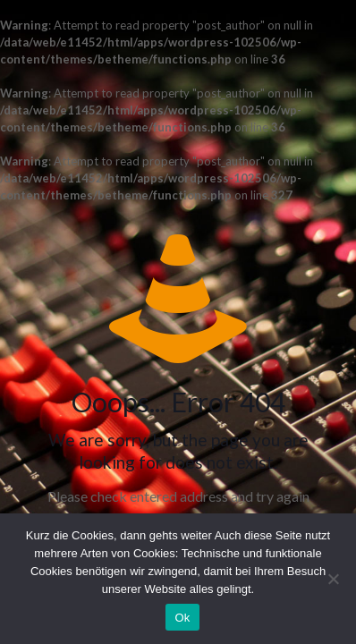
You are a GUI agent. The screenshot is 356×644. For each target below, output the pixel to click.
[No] (334, 579)
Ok (182, 618)
